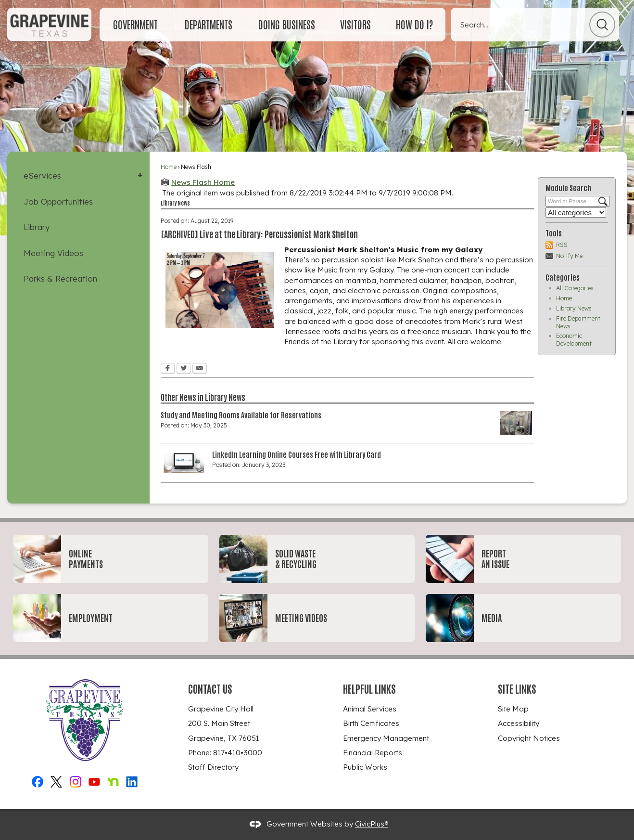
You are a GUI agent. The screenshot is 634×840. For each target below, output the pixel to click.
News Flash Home (203, 182)
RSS (562, 245)
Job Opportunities (58, 201)
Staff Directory (213, 767)
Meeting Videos (53, 253)
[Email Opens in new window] (200, 369)
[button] (602, 25)
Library (37, 227)
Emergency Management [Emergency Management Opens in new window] (386, 738)
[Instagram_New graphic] (76, 780)
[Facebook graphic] (38, 780)
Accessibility (519, 723)
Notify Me (569, 256)
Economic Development (574, 340)
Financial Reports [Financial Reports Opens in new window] (373, 753)
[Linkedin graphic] (132, 780)
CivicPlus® (372, 824)
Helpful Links (369, 688)
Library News (574, 308)
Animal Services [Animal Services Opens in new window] (370, 709)
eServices (42, 175)
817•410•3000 (238, 753)
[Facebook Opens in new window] (168, 369)
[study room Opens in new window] (516, 423)
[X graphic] (56, 781)
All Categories (575, 288)
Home (169, 167)
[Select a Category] (576, 213)
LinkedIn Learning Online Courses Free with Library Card (297, 454)
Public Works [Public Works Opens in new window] (365, 767)
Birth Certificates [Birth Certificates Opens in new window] (371, 723)
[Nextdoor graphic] (113, 780)
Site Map (513, 709)
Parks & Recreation (60, 278)
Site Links (517, 688)
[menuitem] (135, 25)
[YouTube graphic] (94, 780)
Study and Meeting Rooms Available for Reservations (241, 414)
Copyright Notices (529, 738)
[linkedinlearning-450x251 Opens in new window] (184, 463)
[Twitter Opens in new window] (184, 369)
